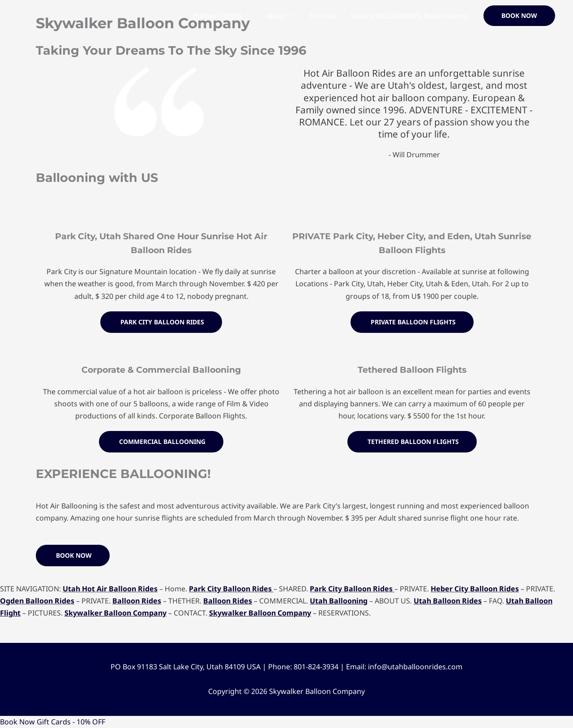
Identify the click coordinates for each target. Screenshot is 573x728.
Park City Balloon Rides (230, 589)
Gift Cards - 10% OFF (71, 722)
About (276, 16)
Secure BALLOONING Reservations (409, 16)
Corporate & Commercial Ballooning (161, 370)
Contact (323, 16)
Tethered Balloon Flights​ (412, 370)
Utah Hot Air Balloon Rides (110, 589)
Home (168, 16)
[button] (519, 16)
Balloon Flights (218, 16)
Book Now (17, 722)
